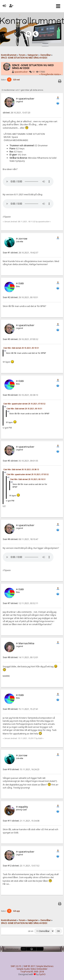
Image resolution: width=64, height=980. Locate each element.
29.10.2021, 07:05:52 (20, 339)
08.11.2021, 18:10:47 (20, 539)
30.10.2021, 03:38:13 (20, 395)
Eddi (21, 283)
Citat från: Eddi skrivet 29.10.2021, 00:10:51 (21, 348)
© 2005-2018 (38, 972)
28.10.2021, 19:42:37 (20, 253)
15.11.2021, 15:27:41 (20, 709)
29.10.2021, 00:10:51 (20, 297)
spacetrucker (21, 72)
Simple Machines (45, 966)
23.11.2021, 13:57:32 (21, 866)
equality (23, 807)
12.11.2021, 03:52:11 (20, 603)
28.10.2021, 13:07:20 (16, 113)
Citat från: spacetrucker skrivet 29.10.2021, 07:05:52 (24, 404)
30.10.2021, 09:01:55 (20, 461)
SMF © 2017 (29, 966)
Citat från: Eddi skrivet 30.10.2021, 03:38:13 (21, 469)
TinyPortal (25, 972)
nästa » (57, 74)
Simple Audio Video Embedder (32, 969)
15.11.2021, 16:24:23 (21, 769)
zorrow (23, 238)
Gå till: (31, 931)
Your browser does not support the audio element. (28, 182)
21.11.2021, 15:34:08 (21, 821)
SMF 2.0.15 (16, 966)
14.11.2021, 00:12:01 (20, 657)
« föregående (46, 74)
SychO (42, 974)
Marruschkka (26, 643)
